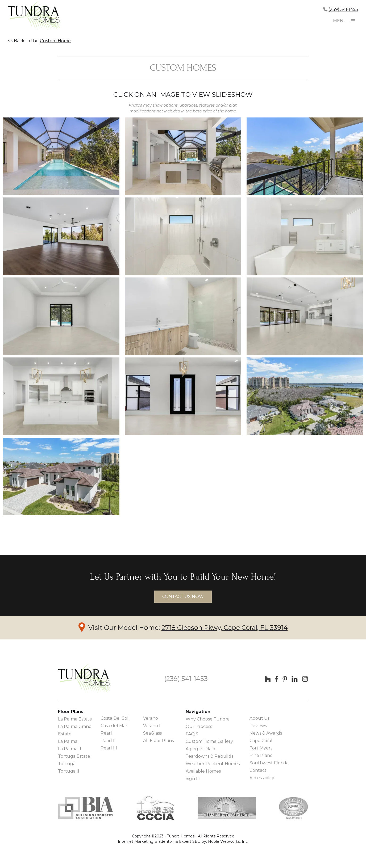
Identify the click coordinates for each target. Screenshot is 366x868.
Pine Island (261, 755)
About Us (259, 718)
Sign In (193, 779)
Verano (151, 718)
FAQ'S (192, 734)
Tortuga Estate (74, 756)
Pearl (106, 733)
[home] (35, 16)
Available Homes (203, 771)
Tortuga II (69, 771)
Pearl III (109, 748)
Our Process (199, 726)
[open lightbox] (61, 156)
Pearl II (108, 741)
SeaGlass (152, 733)
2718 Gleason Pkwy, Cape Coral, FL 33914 (225, 628)
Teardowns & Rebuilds (209, 756)
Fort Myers (261, 748)
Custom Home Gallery (209, 741)
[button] (353, 21)
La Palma (68, 741)
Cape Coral (261, 741)
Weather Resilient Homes (213, 764)
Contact (258, 770)
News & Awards (266, 733)
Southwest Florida (269, 763)
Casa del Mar (114, 726)
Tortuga (67, 764)
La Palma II (70, 749)
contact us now (183, 597)
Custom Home (55, 41)
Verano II (152, 726)
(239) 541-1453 (343, 9)
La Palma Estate (75, 719)
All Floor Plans (158, 741)
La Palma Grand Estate (75, 730)
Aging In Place (201, 749)
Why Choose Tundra (208, 719)
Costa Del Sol (115, 718)
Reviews (258, 726)
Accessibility (262, 778)
